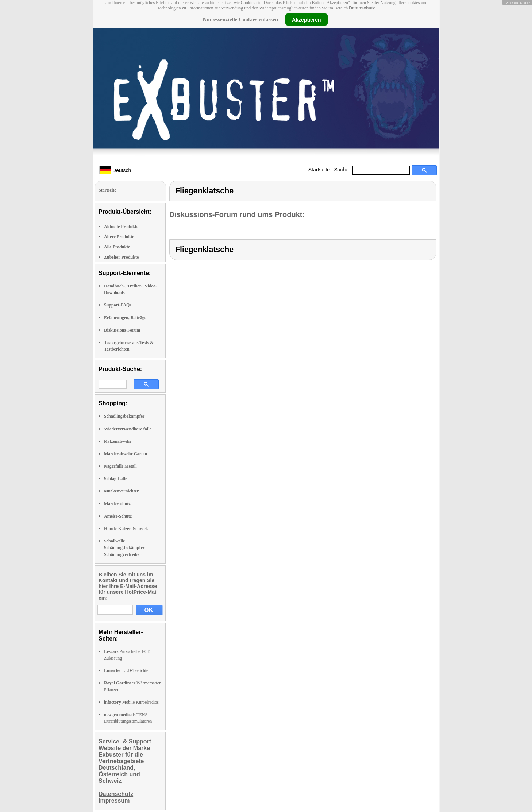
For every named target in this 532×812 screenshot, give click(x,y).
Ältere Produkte (119, 237)
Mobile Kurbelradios (131, 702)
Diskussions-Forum (122, 330)
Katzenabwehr (118, 441)
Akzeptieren (306, 19)
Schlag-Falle (115, 479)
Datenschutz (362, 8)
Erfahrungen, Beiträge (125, 318)
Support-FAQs (118, 305)
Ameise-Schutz (118, 516)
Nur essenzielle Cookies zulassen (240, 19)
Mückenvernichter (121, 491)
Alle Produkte (117, 247)
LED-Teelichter (127, 670)
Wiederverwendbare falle (128, 429)
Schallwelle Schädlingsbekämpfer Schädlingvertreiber (124, 548)
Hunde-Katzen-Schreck (126, 529)
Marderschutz (117, 504)
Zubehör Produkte (121, 257)
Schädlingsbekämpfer (124, 416)
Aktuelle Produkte (121, 227)
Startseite (319, 170)
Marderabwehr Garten (126, 454)
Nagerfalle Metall (120, 466)
